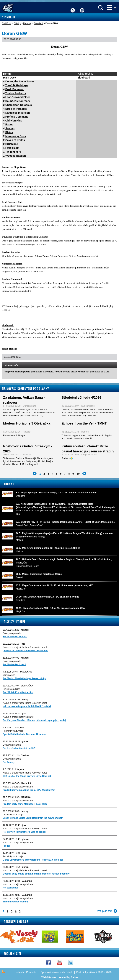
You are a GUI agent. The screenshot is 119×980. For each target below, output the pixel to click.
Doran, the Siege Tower (20, 81)
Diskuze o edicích (12, 689)
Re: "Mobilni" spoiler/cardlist (18, 692)
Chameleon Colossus (19, 105)
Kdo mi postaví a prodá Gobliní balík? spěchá (27, 706)
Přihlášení (73, 8)
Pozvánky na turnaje (13, 731)
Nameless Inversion (18, 113)
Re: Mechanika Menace (15, 637)
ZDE (106, 372)
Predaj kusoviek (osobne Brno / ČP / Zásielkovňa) (29, 790)
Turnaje (9, 484)
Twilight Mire (13, 152)
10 (78, 474)
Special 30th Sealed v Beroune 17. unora (24, 734)
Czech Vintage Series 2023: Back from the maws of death (33, 818)
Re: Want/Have (11, 888)
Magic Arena (9, 675)
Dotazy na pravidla (12, 633)
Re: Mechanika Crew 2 (15, 664)
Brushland (12, 144)
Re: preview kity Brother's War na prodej (24, 832)
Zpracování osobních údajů (56, 972)
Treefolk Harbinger (17, 85)
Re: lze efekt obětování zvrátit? (19, 748)
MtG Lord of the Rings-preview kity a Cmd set (27, 776)
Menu (110, 8)
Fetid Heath (12, 148)
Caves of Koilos (15, 140)
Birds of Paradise (16, 109)
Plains (9, 132)
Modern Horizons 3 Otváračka (27, 423)
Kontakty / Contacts (25, 972)
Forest (9, 124)
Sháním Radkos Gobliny (16, 902)
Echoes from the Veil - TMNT (84, 423)
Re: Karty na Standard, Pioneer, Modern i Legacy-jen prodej (34, 720)
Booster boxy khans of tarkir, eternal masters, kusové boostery (36, 874)
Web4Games (49, 977)
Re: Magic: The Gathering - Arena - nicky (24, 678)
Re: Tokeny (9, 762)
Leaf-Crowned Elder (18, 97)
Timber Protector (16, 93)
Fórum (82, 8)
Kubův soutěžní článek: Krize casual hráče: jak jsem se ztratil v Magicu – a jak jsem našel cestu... (88, 451)
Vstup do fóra (105, 911)
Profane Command (17, 117)
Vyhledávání (101, 8)
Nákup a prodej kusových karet (18, 717)
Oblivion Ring (14, 121)
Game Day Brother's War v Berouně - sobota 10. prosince (33, 860)
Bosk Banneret (15, 89)
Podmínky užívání (87, 972)
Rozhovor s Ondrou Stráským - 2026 (28, 449)
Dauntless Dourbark (18, 101)
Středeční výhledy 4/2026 (81, 398)
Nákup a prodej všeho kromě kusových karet (25, 647)
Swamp (10, 128)
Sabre (74, 977)
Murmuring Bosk (16, 136)
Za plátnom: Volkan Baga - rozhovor (24, 400)
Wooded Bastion (16, 156)
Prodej (6, 846)
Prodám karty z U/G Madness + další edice (25, 804)
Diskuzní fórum (14, 622)
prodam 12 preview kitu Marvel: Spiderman (25, 651)
